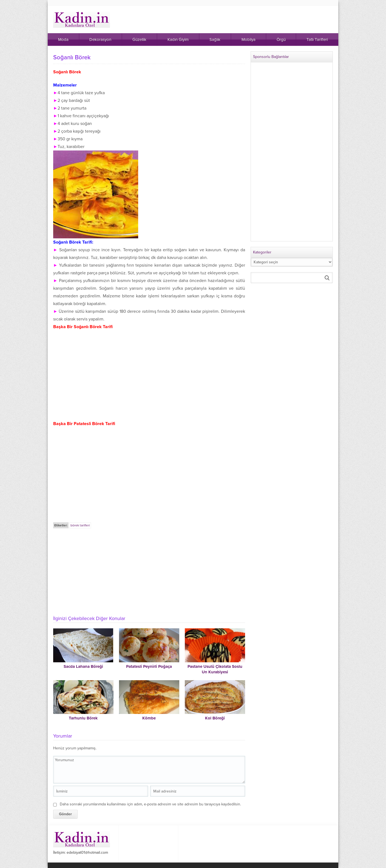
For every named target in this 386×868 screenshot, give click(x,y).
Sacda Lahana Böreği (83, 666)
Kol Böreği (215, 718)
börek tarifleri (80, 525)
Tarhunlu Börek (83, 718)
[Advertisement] (149, 570)
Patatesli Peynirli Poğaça (149, 666)
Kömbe (149, 718)
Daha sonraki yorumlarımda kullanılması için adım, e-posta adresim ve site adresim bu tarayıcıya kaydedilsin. (150, 804)
